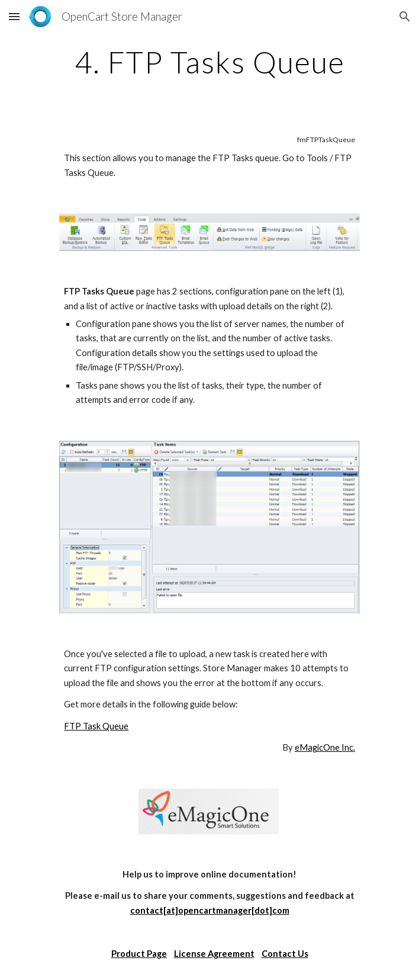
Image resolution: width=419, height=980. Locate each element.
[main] (209, 62)
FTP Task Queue (96, 726)
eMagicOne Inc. (325, 747)
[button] (14, 16)
